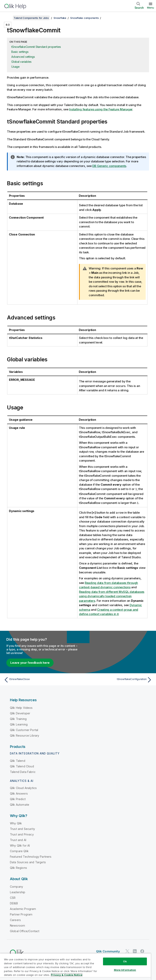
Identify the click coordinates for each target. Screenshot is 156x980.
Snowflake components (84, 18)
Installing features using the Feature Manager (101, 109)
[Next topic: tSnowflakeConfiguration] (116, 679)
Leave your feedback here (30, 662)
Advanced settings (23, 57)
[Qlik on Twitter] (127, 951)
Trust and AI (18, 840)
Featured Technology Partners (31, 856)
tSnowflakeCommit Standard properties (36, 47)
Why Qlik (16, 823)
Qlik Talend (18, 760)
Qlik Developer (20, 713)
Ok (125, 961)
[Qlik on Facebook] (142, 951)
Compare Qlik (19, 851)
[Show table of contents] (8, 18)
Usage (15, 67)
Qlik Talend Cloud (22, 766)
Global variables (21, 62)
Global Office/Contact (25, 931)
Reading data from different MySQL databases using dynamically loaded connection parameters (112, 596)
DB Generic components (109, 166)
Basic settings (20, 52)
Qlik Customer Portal (24, 730)
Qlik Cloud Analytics (23, 788)
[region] (75, 967)
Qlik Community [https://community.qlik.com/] (108, 951)
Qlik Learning (19, 724)
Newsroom (17, 925)
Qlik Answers (19, 793)
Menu (151, 8)
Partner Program (21, 914)
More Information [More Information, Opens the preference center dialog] (125, 970)
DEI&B (14, 903)
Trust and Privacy (22, 834)
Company (16, 886)
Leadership (18, 892)
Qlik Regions (18, 867)
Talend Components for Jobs (31, 18)
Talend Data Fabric (23, 771)
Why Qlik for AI (20, 845)
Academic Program (23, 908)
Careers (15, 920)
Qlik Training (18, 718)
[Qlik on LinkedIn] (135, 951)
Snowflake (60, 18)
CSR (13, 897)
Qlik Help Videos (21, 707)
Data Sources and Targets (28, 862)
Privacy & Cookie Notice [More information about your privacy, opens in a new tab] (67, 975)
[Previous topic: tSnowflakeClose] (40, 679)
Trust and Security (22, 828)
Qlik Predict (18, 799)
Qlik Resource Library (25, 735)
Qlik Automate (20, 804)
